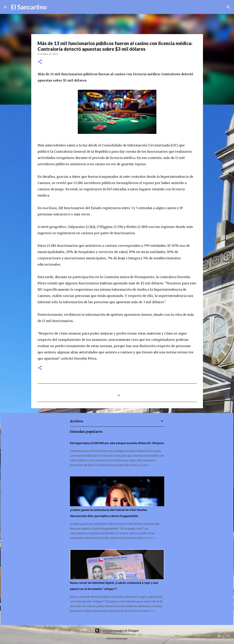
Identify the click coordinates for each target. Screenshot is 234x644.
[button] (40, 62)
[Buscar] (52, 7)
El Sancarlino (29, 7)
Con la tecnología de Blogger (117, 630)
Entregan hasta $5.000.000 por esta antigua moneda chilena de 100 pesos (117, 443)
